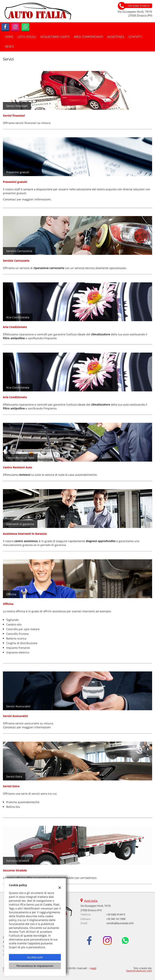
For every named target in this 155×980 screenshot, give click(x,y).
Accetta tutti (35, 957)
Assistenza (116, 37)
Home (9, 37)
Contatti (135, 37)
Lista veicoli (27, 37)
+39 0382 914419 (116, 914)
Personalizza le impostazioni (35, 966)
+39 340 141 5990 (116, 919)
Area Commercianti (88, 37)
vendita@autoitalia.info (120, 923)
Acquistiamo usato (55, 37)
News (9, 47)
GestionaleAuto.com (139, 971)
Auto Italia (91, 901)
